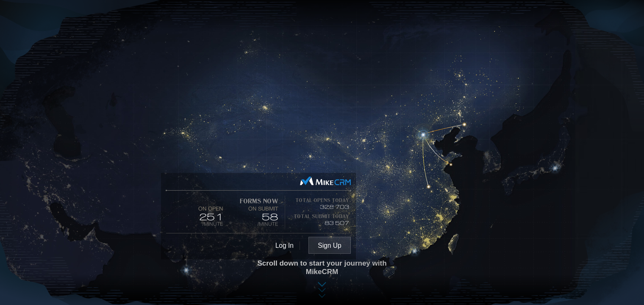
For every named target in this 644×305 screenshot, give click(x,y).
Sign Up (329, 245)
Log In (285, 245)
